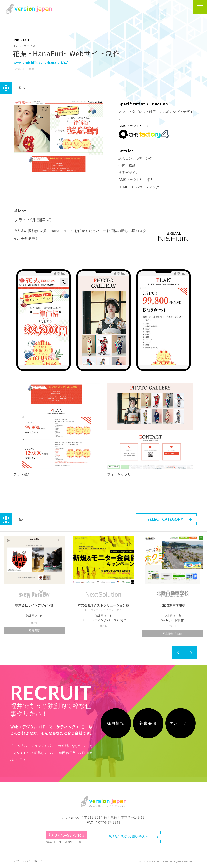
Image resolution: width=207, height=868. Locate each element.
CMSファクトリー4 (133, 126)
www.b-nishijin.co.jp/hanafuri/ (40, 62)
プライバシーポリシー (31, 861)
